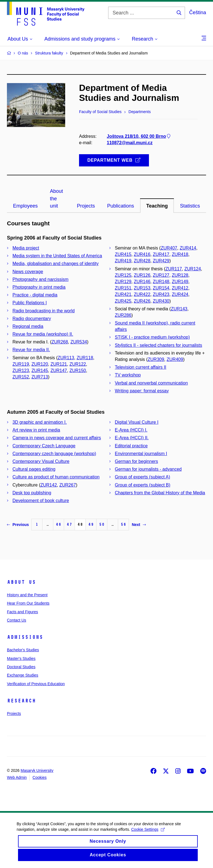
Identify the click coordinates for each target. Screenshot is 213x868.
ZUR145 (40, 371)
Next (139, 525)
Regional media (28, 326)
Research (21, 701)
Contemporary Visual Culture (41, 461)
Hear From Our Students (28, 603)
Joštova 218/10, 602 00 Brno (139, 136)
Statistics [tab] (190, 206)
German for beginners (136, 461)
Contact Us (17, 620)
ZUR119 (21, 364)
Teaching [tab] (157, 206)
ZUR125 (123, 275)
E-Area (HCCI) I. (131, 430)
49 (91, 524)
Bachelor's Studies (23, 650)
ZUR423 (161, 294)
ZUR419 (123, 261)
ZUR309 (156, 359)
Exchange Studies (23, 675)
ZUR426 (142, 301)
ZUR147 (59, 371)
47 (69, 524)
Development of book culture (41, 501)
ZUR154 (161, 288)
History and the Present (27, 595)
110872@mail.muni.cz (130, 143)
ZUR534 (79, 342)
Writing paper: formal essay (142, 391)
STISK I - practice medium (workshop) (152, 337)
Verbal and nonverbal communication (151, 383)
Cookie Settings (148, 837)
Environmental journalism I (141, 454)
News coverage (28, 272)
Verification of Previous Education (36, 684)
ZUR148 (161, 282)
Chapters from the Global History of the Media (160, 493)
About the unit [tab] (56, 198)
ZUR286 (123, 315)
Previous (18, 525)
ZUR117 (174, 269)
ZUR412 (180, 288)
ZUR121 (59, 364)
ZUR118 (85, 358)
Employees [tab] (25, 206)
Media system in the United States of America (57, 256)
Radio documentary (32, 319)
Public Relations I (30, 303)
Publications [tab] (121, 206)
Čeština (198, 13)
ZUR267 (68, 485)
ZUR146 (142, 282)
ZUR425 (123, 301)
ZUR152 (21, 377)
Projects (14, 714)
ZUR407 (169, 248)
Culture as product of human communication (56, 477)
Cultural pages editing (34, 469)
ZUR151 (123, 288)
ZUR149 (180, 282)
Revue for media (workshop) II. (43, 334)
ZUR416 (142, 254)
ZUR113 (66, 358)
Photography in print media (39, 287)
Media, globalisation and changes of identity (55, 264)
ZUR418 (180, 254)
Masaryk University (37, 770)
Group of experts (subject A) (142, 477)
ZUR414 (188, 248)
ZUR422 (142, 294)
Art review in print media (36, 430)
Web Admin (17, 777)
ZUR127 (161, 275)
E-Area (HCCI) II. (132, 438)
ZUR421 (123, 294)
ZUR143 (179, 309)
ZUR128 (180, 275)
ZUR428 (142, 261)
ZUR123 (21, 371)
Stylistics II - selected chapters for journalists (159, 345)
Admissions (25, 637)
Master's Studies (21, 659)
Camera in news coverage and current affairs (57, 438)
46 (59, 524)
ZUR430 (161, 301)
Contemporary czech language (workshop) (54, 454)
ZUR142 (49, 485)
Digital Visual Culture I (137, 422)
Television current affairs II (141, 367)
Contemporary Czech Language (44, 446)
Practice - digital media (35, 295)
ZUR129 (123, 282)
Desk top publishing (32, 493)
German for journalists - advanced (148, 469)
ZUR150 (78, 371)
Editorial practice (131, 446)
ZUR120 (40, 364)
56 (123, 524)
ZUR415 (123, 254)
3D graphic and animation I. (40, 422)
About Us (21, 582)
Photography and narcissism (40, 279)
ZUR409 (175, 359)
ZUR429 (161, 261)
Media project (26, 248)
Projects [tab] (86, 206)
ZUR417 (161, 254)
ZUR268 (60, 342)
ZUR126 (142, 275)
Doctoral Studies (21, 667)
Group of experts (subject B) (143, 485)
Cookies (40, 777)
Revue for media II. (31, 350)
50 (102, 524)
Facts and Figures (22, 612)
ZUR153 (142, 288)
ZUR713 (40, 377)
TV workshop (128, 375)
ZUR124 (193, 269)
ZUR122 (78, 364)
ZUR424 (180, 294)
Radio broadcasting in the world (44, 311)
